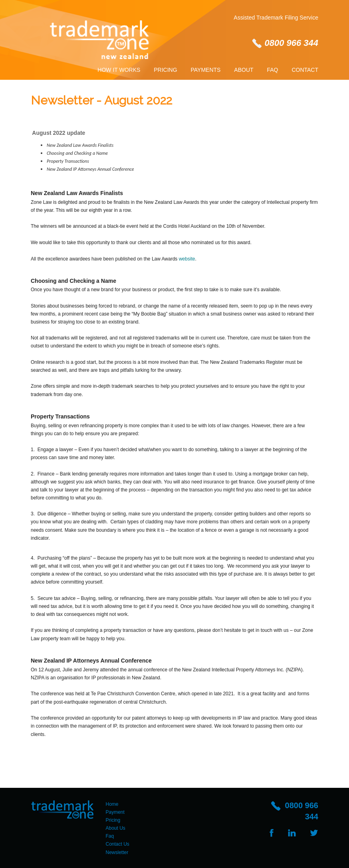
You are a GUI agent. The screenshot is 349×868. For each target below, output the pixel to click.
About (244, 70)
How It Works (119, 70)
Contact (305, 70)
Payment (115, 812)
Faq (272, 70)
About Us (116, 828)
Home (112, 804)
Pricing (165, 70)
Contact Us (118, 844)
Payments (206, 70)
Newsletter (117, 852)
